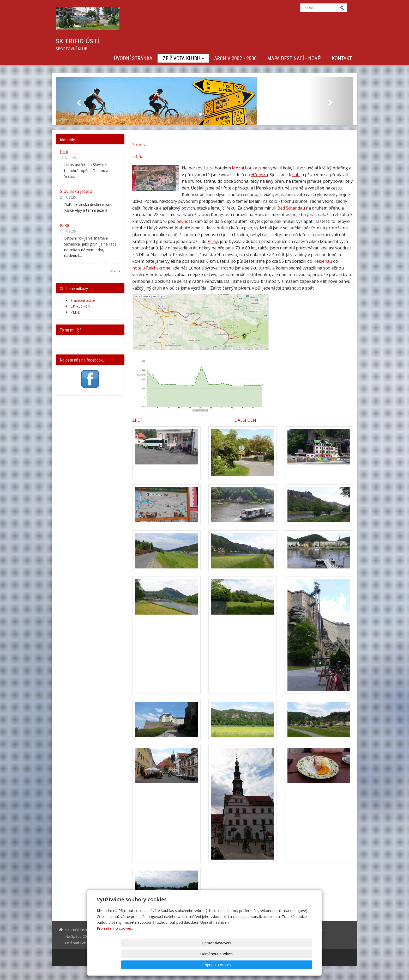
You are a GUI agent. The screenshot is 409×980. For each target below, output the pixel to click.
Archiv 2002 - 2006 (235, 58)
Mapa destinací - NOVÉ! (294, 58)
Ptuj (64, 152)
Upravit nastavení (206, 965)
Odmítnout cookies (249, 965)
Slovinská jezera (76, 191)
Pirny (213, 241)
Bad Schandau (291, 208)
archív (115, 270)
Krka (65, 225)
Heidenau (323, 261)
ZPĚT (137, 420)
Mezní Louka (245, 168)
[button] (78, 101)
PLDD (76, 312)
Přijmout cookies (292, 965)
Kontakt (342, 58)
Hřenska (260, 175)
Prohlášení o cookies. (115, 950)
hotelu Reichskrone (151, 268)
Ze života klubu (183, 58)
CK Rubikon (80, 306)
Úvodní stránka (133, 58)
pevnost (184, 221)
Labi (296, 175)
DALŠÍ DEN (245, 420)
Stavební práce (83, 300)
